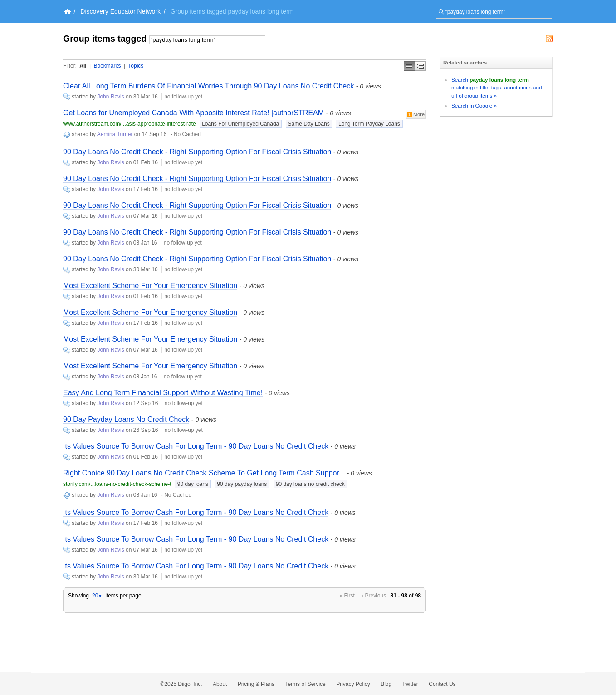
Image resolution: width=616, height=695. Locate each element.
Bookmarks (107, 66)
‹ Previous (374, 596)
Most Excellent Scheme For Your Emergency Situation (150, 286)
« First (347, 596)
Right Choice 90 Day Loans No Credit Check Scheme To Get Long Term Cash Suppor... (204, 473)
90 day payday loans (242, 484)
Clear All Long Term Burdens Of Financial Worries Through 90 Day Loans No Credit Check (208, 86)
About (220, 684)
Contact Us (442, 684)
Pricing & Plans (256, 684)
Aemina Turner (115, 134)
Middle (420, 66)
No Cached (187, 134)
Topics (136, 66)
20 (97, 596)
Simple (409, 66)
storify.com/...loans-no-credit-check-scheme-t (117, 484)
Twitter (410, 684)
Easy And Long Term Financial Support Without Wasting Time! (163, 393)
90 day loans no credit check (310, 484)
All (83, 66)
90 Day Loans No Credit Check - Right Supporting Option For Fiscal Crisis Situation (197, 152)
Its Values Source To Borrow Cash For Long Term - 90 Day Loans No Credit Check (196, 446)
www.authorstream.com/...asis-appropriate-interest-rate (130, 124)
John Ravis (110, 97)
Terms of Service (305, 684)
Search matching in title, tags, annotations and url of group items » (496, 88)
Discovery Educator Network (120, 11)
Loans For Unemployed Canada (240, 124)
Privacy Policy (353, 684)
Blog (386, 684)
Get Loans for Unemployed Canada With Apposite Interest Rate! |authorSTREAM (193, 113)
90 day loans (193, 484)
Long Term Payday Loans (369, 124)
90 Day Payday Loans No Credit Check (126, 419)
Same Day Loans (309, 124)
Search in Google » (474, 105)
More (416, 114)
